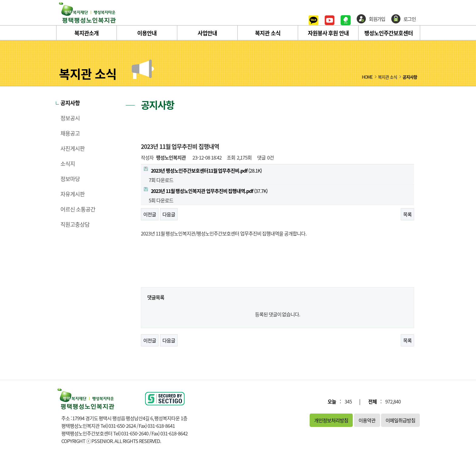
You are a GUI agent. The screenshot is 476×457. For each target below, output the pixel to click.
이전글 (150, 214)
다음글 (169, 214)
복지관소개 (87, 33)
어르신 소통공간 (78, 209)
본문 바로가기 (0, 0)
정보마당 (70, 179)
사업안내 (207, 33)
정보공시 (70, 118)
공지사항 (70, 103)
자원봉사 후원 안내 (328, 33)
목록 (407, 214)
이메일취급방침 (400, 420)
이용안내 (147, 33)
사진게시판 (73, 149)
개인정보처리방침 (331, 420)
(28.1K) (203, 170)
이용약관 (367, 420)
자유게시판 (73, 194)
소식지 (68, 164)
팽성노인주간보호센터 (389, 33)
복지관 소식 (268, 33)
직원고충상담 (75, 225)
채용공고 (70, 133)
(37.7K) (206, 191)
